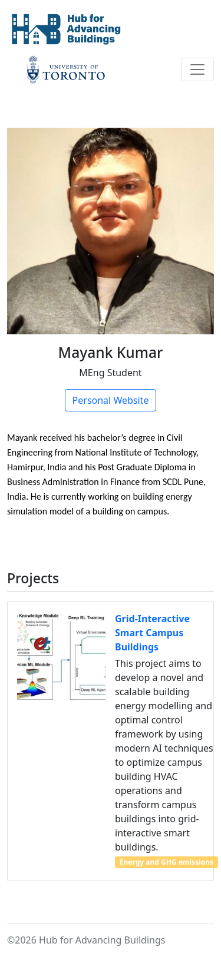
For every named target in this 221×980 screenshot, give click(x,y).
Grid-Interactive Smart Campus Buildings (152, 633)
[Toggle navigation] (197, 69)
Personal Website (111, 400)
